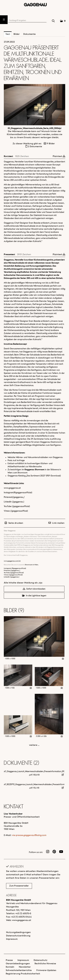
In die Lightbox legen (34, 596)
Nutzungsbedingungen (18, 932)
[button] (63, 21)
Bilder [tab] (17, 34)
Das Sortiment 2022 (36, 476)
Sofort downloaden (34, 589)
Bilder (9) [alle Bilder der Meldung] (14, 611)
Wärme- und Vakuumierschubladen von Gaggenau (39, 457)
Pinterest (8, 497)
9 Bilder (51, 144)
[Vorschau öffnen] (34, 105)
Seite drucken (16, 523)
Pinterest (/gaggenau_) (12, 571)
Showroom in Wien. (32, 565)
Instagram (9, 493)
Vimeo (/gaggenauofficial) (13, 575)
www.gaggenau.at (12, 488)
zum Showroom (20, 473)
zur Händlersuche (34, 467)
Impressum (12, 939)
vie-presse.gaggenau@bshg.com (29, 835)
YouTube (8, 506)
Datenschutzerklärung (18, 936)
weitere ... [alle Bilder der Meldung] (34, 745)
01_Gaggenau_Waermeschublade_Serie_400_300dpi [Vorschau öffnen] (35, 128)
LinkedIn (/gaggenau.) (11, 577)
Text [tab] (8, 34)
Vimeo (7, 511)
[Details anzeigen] (63, 659)
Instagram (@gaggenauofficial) (15, 568)
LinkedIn (8, 502)
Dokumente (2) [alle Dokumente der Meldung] (21, 763)
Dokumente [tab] (29, 34)
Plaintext (59, 156)
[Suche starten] (53, 21)
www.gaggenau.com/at (12, 561)
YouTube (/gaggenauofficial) (14, 573)
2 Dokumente (35, 147)
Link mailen (58, 523)
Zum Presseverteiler (19, 886)
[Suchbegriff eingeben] (27, 21)
